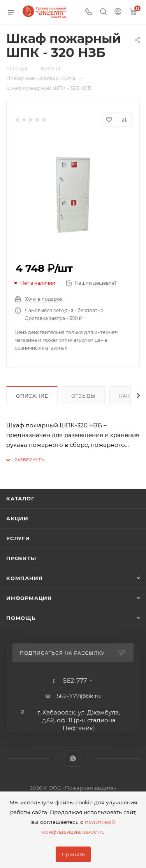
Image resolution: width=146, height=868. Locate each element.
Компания (24, 578)
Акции (17, 518)
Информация (29, 598)
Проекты (21, 558)
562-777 (75, 681)
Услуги (18, 538)
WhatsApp (73, 758)
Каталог (20, 498)
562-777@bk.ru (79, 696)
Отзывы (84, 396)
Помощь (21, 618)
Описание (32, 396)
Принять (73, 854)
